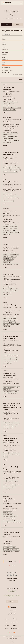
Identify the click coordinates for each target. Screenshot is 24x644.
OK (12, 641)
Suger (4, 242)
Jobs (6, 25)
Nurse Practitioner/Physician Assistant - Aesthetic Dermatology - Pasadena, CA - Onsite (12, 407)
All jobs (11, 70)
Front (4, 464)
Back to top (12, 565)
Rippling (4, 530)
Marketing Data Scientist (10, 182)
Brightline (5, 436)
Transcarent (5, 150)
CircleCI (4, 179)
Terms (14, 581)
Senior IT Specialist (9, 274)
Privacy (10, 581)
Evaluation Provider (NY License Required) (10, 439)
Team (7, 622)
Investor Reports (15, 628)
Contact (7, 628)
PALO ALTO (13, 610)
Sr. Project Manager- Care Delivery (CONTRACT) (11, 154)
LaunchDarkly (6, 497)
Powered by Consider (18, 75)
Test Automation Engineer (11, 305)
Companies (18, 25)
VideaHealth (5, 302)
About (7, 619)
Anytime (7, 72)
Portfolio (7, 625)
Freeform (5, 85)
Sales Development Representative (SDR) (9, 374)
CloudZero (5, 371)
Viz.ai (4, 272)
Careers (15, 625)
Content (15, 619)
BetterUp (5, 334)
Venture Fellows (15, 622)
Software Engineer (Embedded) (8, 88)
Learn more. (15, 638)
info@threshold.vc (12, 615)
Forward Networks (7, 117)
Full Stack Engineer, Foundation (9, 500)
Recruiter (6, 245)
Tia (3, 401)
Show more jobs (12, 561)
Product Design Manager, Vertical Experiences (11, 337)
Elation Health (6, 209)
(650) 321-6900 (13, 613)
